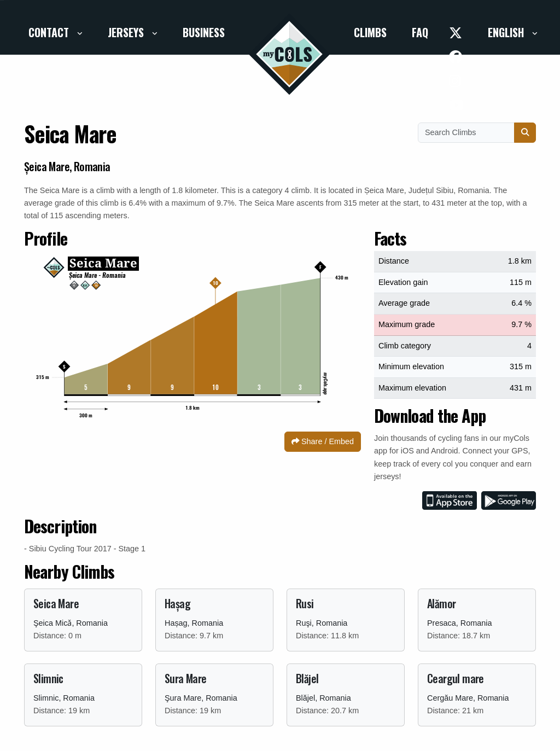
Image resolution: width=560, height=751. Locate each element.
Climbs (370, 32)
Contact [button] (50, 32)
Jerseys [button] (127, 32)
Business (204, 32)
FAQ (420, 32)
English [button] (507, 32)
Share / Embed (323, 441)
